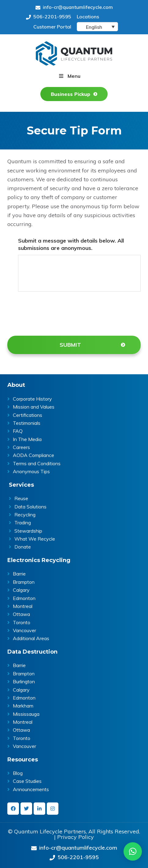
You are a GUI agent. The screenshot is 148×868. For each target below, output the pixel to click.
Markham (23, 706)
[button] (133, 851)
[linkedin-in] (39, 809)
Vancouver (24, 630)
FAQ (18, 431)
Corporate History (32, 399)
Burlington (24, 681)
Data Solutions (30, 507)
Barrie (19, 574)
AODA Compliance (33, 455)
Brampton (24, 582)
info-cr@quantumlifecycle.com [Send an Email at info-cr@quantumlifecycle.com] (74, 7)
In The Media (27, 439)
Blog (18, 773)
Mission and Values (34, 407)
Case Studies (27, 781)
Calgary (21, 590)
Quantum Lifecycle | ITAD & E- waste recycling (74, 53)
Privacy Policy (76, 837)
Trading (23, 523)
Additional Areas (31, 638)
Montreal (23, 606)
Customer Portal (52, 27)
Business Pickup (70, 94)
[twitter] (26, 809)
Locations (88, 17)
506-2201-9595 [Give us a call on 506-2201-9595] (49, 17)
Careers (21, 447)
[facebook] (13, 809)
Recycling (25, 515)
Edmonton (24, 598)
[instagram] (53, 809)
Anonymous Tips (31, 471)
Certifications (28, 415)
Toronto (22, 622)
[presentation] (65, 312)
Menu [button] (74, 76)
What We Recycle (35, 539)
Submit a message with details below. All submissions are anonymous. (71, 244)
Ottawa (21, 614)
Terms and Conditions (37, 463)
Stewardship (28, 531)
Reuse (21, 498)
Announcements (31, 789)
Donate (23, 547)
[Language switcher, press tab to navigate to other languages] (97, 27)
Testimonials (27, 423)
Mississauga (26, 714)
